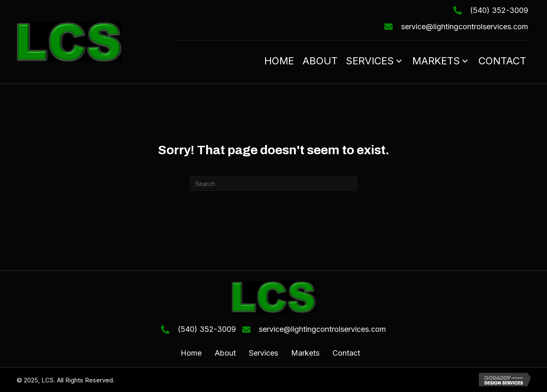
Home (191, 353)
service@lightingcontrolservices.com (465, 27)
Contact (346, 353)
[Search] (273, 184)
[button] (399, 61)
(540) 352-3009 (499, 10)
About (225, 353)
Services (263, 353)
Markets (305, 353)
